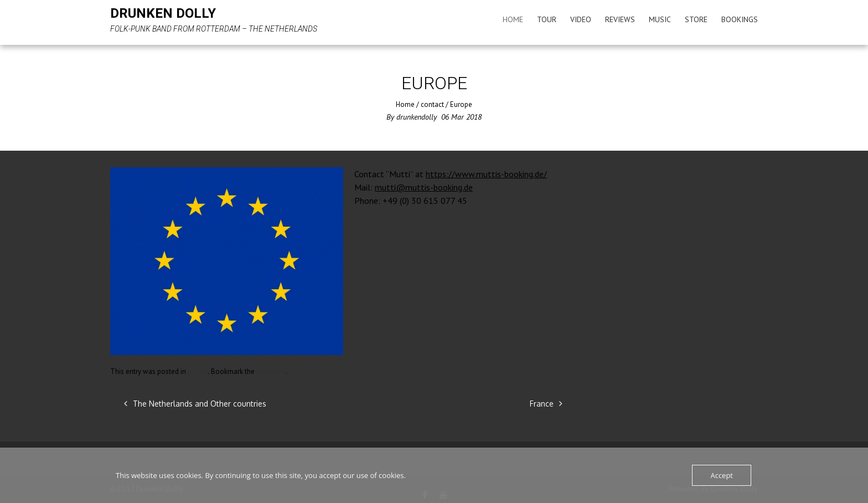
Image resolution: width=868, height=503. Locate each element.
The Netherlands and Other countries (195, 404)
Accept (722, 475)
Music (660, 19)
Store (696, 19)
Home (513, 19)
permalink (271, 371)
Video (581, 19)
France (546, 404)
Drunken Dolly (163, 13)
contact (432, 104)
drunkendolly (417, 117)
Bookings (740, 19)
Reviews (620, 19)
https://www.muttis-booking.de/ (486, 174)
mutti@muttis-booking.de (424, 187)
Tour (547, 19)
